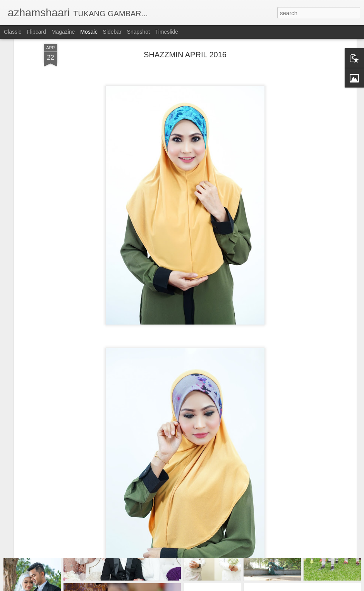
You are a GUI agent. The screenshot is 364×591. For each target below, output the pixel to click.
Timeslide (167, 32)
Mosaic (89, 32)
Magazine (63, 32)
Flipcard (36, 32)
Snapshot (138, 32)
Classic (13, 32)
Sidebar (112, 32)
